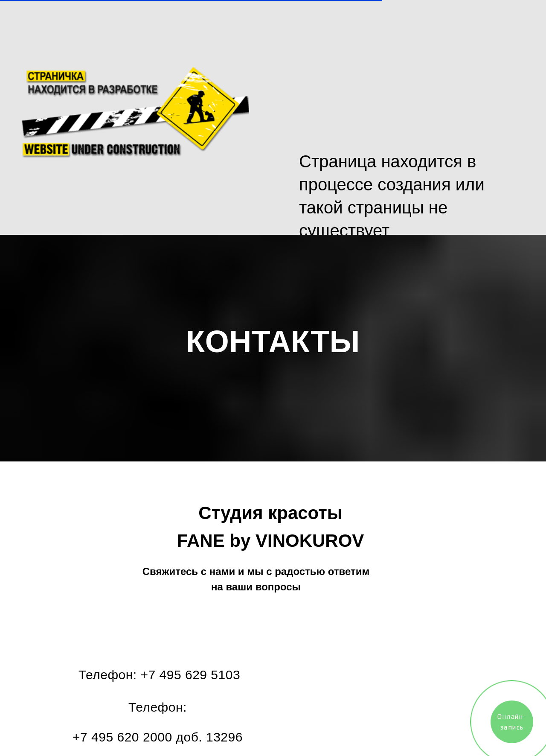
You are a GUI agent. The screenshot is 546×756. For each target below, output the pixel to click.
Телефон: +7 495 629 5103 (159, 675)
